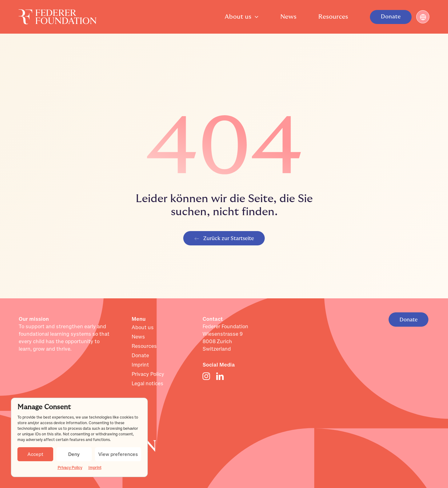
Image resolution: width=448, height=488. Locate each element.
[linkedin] (220, 376)
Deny (74, 454)
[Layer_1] (58, 12)
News (138, 337)
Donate (140, 356)
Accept (35, 454)
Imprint (95, 468)
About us (143, 328)
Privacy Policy (70, 468)
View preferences (118, 454)
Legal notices (147, 384)
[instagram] (206, 376)
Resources (144, 346)
